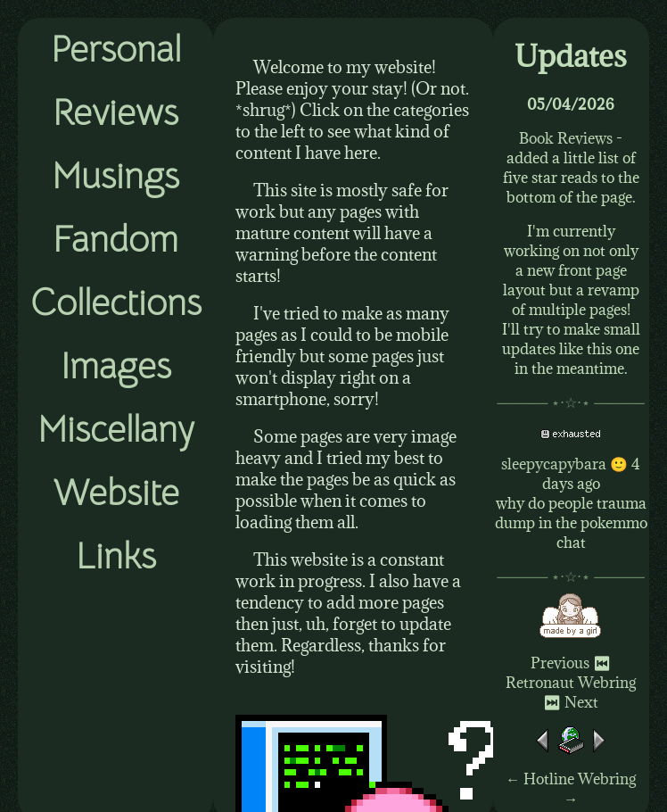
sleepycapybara (554, 464)
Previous (560, 663)
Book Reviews (566, 138)
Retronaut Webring (571, 683)
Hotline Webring (580, 779)
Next (581, 702)
